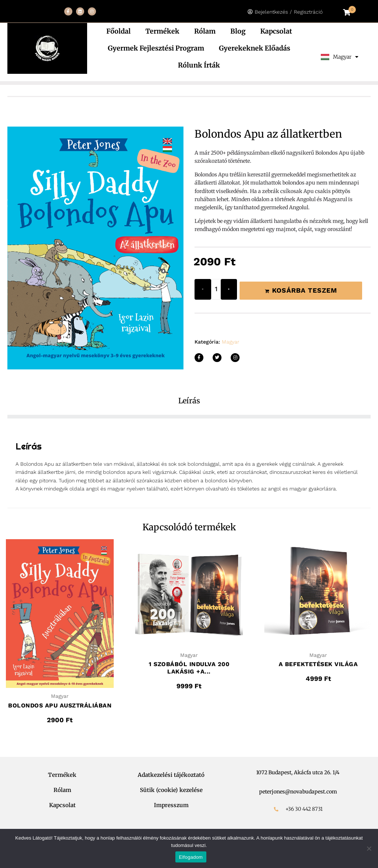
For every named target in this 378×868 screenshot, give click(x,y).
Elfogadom (191, 857)
